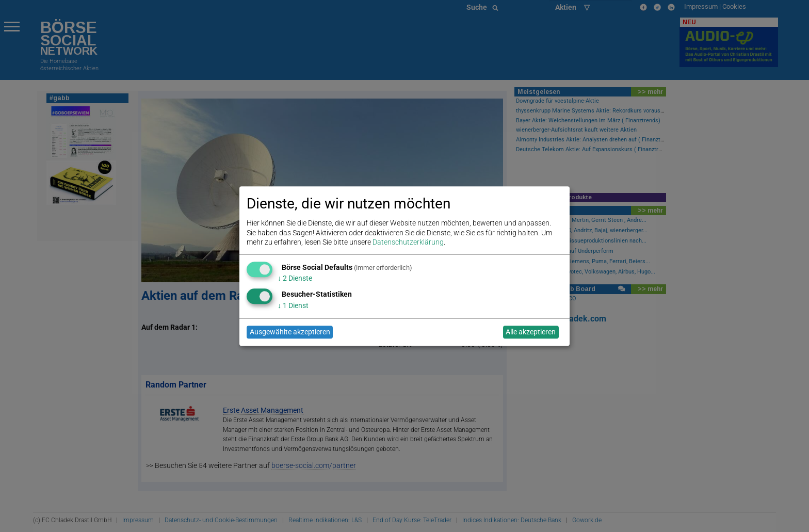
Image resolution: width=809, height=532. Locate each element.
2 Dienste (295, 279)
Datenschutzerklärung (408, 242)
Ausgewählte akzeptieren (290, 332)
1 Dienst (293, 305)
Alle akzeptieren (531, 332)
